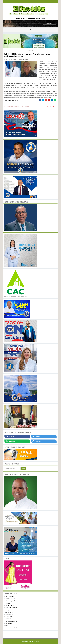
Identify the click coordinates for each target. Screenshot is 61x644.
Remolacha (9, 619)
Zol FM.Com (9, 612)
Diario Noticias (10, 605)
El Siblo (8, 603)
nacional (31, 51)
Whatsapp (10, 441)
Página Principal (25, 107)
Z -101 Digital (10, 617)
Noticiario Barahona (12, 608)
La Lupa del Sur (10, 599)
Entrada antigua (51, 107)
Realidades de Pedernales (13, 628)
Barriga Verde (10, 596)
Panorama (9, 623)
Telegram (37, 441)
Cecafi (7, 626)
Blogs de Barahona (11, 621)
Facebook (10, 436)
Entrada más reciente (12, 107)
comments (26, 59)
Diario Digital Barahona (13, 601)
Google (8, 610)
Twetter (36, 436)
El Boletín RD (9, 614)
